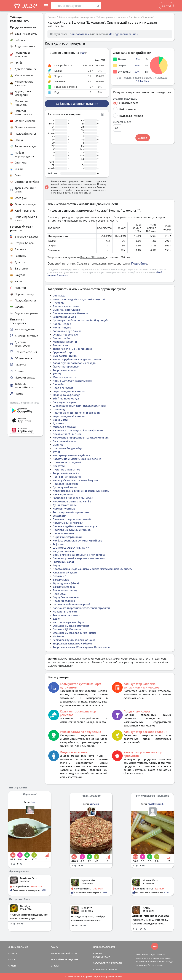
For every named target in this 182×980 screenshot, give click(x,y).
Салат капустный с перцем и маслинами (79, 558)
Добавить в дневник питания (77, 104)
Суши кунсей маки (65, 487)
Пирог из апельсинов (66, 469)
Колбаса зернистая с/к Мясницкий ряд (77, 541)
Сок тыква (59, 296)
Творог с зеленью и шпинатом (72, 349)
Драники (58, 423)
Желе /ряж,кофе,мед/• (67, 395)
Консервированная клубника (71, 455)
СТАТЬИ (12, 966)
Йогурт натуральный (66, 367)
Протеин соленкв (64, 601)
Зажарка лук (61, 580)
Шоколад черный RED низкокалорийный (79, 406)
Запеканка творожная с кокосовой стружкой (81, 608)
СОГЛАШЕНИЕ (100, 969)
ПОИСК (54, 947)
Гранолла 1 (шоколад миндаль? (73, 498)
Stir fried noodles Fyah (67, 398)
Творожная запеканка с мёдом (72, 643)
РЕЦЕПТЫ (13, 953)
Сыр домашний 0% (65, 356)
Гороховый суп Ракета (67, 331)
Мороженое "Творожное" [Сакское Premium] (81, 438)
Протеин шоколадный (67, 462)
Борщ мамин (61, 420)
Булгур (57, 374)
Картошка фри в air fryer (68, 622)
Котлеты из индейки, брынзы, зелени (77, 459)
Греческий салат (63, 562)
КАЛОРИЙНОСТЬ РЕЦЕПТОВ (64, 959)
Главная (51, 17)
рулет (56, 452)
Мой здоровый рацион (123, 34)
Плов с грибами (63, 388)
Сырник (58, 445)
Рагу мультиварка (64, 402)
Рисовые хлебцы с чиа (67, 434)
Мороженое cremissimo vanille (72, 501)
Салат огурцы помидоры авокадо (74, 363)
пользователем (80, 34)
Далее (143, 138)
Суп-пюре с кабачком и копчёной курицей (80, 320)
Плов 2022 (59, 594)
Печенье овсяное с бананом (71, 313)
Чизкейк (58, 303)
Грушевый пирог (64, 352)
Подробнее (139, 263)
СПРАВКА (98, 953)
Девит (57, 619)
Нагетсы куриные (64, 509)
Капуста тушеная (64, 551)
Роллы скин (60, 345)
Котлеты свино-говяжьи (68, 523)
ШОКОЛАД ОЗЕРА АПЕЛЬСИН (71, 548)
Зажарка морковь (64, 587)
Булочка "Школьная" (144, 17)
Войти (166, 6)
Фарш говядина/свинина (69, 391)
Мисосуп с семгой (64, 427)
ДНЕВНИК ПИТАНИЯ (18, 947)
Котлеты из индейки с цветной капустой (79, 299)
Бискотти (59, 466)
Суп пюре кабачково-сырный (71, 604)
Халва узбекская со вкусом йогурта (75, 480)
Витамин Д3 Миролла (67, 629)
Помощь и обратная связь (25, 403)
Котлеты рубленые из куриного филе (77, 359)
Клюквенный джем (65, 572)
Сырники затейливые (67, 310)
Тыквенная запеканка (66, 615)
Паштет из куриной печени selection (76, 413)
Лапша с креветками (66, 306)
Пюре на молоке (63, 533)
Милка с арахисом (65, 377)
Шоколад (59, 409)
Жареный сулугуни (65, 342)
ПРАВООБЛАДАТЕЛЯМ (104, 947)
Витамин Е (60, 576)
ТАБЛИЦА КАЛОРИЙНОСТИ (64, 953)
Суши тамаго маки (65, 505)
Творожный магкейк (66, 473)
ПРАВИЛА (112, 969)
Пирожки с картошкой (67, 537)
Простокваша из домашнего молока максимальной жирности (93, 569)
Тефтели (58, 544)
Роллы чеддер (62, 324)
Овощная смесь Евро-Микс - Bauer (75, 633)
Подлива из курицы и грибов (72, 530)
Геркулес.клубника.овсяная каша (74, 640)
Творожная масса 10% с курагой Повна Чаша (81, 647)
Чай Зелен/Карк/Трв (66, 484)
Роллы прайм (61, 338)
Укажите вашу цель (125, 99)
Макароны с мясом (65, 612)
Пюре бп (58, 384)
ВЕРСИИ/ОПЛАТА (102, 957)
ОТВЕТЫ (55, 966)
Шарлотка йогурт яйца (67, 448)
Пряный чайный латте (67, 477)
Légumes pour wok (64, 317)
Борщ (56, 565)
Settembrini (60, 516)
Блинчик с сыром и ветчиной (72, 519)
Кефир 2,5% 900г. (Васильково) (72, 381)
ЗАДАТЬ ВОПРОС (101, 963)
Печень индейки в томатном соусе (75, 526)
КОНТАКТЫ (117, 963)
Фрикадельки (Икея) (66, 583)
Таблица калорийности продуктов (76, 17)
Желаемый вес (122, 122)
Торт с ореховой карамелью (71, 512)
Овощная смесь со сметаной (71, 626)
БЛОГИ (12, 959)
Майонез (58, 636)
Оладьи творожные (65, 335)
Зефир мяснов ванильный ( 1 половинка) (79, 555)
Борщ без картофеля (66, 597)
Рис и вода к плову (65, 590)
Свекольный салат (65, 441)
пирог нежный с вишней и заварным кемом (81, 491)
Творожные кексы (64, 370)
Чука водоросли (63, 494)
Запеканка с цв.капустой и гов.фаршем (78, 430)
